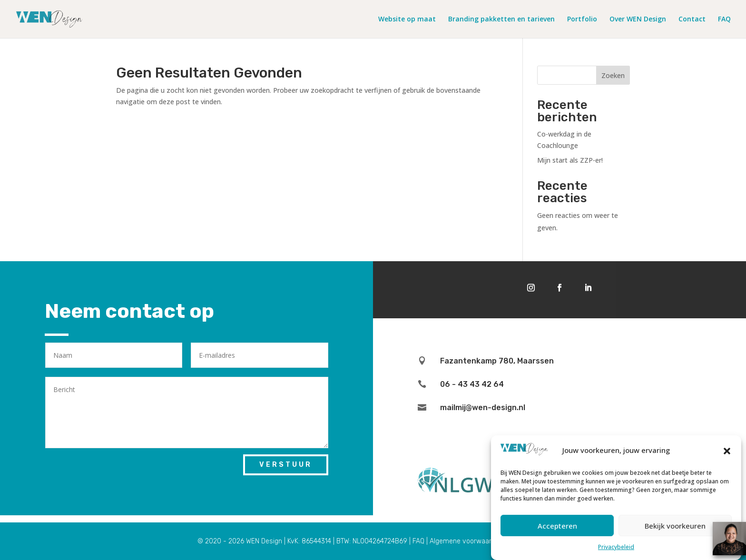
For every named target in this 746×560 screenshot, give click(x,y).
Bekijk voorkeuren (675, 529)
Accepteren (557, 529)
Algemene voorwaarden (466, 541)
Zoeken (613, 75)
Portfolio (582, 20)
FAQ (724, 20)
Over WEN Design (638, 20)
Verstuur (286, 465)
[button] (727, 454)
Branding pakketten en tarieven (501, 20)
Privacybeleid (616, 551)
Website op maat (407, 20)
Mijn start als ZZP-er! (570, 160)
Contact (692, 20)
